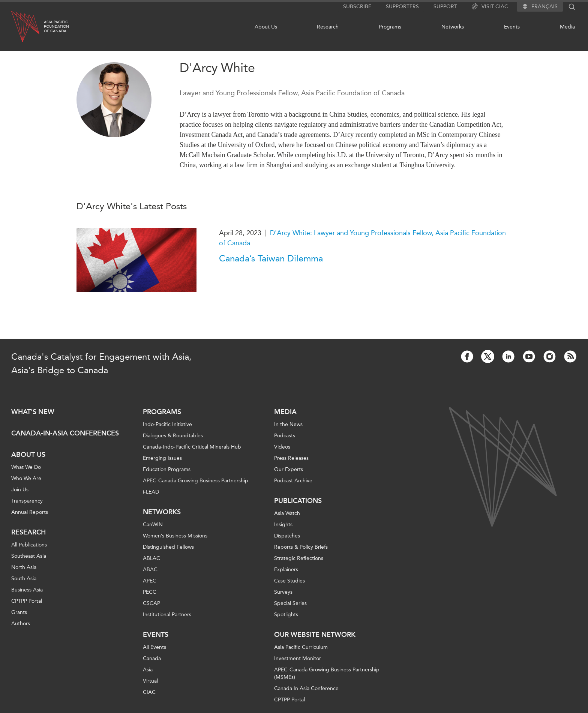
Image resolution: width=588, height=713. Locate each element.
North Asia (24, 567)
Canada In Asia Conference (306, 688)
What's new (33, 412)
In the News (288, 424)
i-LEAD (151, 492)
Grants (19, 612)
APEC (150, 581)
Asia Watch (287, 513)
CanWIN (153, 525)
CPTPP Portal (27, 601)
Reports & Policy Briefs (301, 547)
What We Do (26, 467)
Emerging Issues (162, 458)
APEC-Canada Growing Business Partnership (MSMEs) (327, 673)
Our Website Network (315, 635)
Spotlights (286, 615)
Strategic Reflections (299, 558)
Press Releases (291, 458)
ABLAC (151, 558)
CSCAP (151, 603)
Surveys (283, 592)
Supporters (402, 7)
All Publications (29, 545)
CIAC (149, 692)
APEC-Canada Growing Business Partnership (196, 481)
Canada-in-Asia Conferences (65, 433)
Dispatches (287, 536)
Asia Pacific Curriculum (301, 647)
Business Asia (27, 590)
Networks (453, 27)
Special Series (290, 603)
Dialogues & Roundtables (173, 436)
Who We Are (26, 478)
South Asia (24, 579)
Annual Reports (30, 512)
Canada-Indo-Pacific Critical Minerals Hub (192, 447)
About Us (266, 27)
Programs (390, 27)
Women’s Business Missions (175, 536)
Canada (152, 658)
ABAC (150, 570)
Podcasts (285, 436)
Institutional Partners (167, 615)
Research (328, 27)
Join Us (20, 490)
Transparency (27, 501)
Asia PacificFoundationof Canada (56, 27)
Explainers (286, 570)
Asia (148, 670)
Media (567, 27)
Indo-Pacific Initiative (167, 424)
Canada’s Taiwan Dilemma (271, 258)
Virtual (150, 681)
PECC (150, 592)
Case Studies (289, 581)
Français (544, 7)
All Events (154, 647)
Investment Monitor (298, 658)
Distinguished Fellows (168, 547)
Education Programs (167, 469)
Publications (298, 501)
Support (445, 7)
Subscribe (357, 7)
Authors (21, 624)
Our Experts (289, 469)
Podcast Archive (293, 481)
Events (512, 27)
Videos (282, 447)
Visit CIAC (490, 7)
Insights (283, 525)
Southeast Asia (29, 556)
